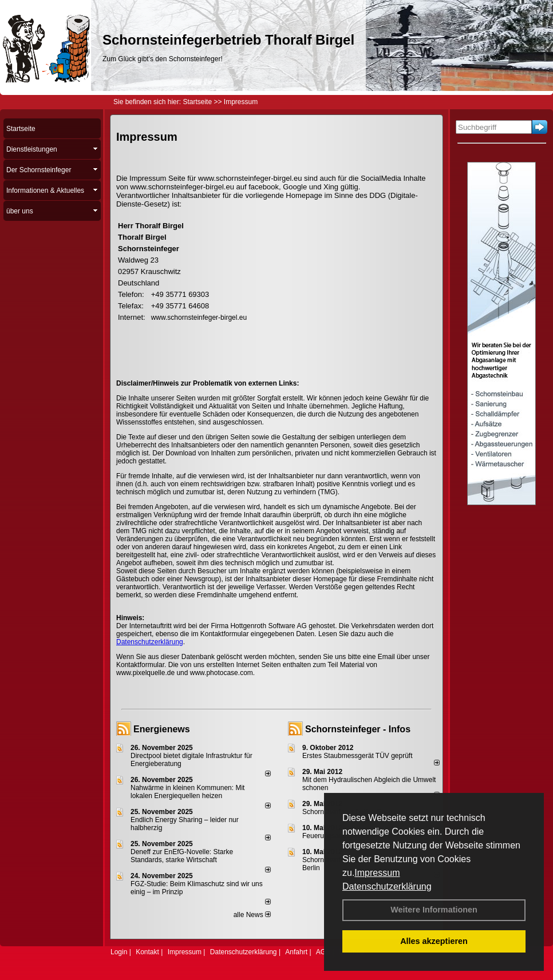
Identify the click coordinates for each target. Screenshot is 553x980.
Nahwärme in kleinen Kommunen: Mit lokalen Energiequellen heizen (187, 792)
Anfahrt (296, 952)
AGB (323, 952)
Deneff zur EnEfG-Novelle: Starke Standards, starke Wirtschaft (182, 856)
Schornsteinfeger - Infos (358, 729)
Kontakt (147, 952)
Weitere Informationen (434, 910)
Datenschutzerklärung (387, 886)
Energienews (162, 729)
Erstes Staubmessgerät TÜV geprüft (358, 756)
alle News (252, 915)
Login (119, 952)
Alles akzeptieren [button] (434, 941)
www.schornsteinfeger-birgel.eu (199, 318)
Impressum (377, 873)
